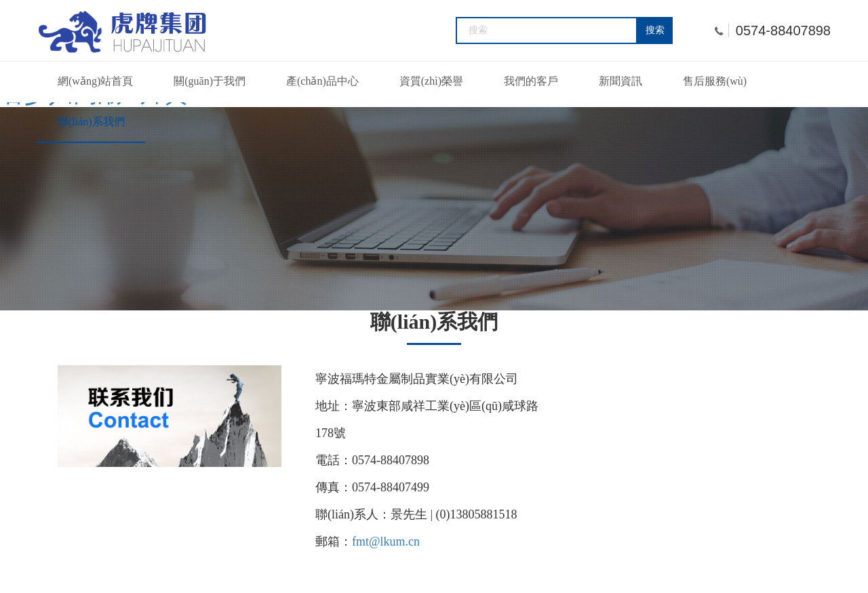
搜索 (655, 30)
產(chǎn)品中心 (322, 81)
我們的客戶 (531, 81)
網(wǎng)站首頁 (95, 81)
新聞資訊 (620, 81)
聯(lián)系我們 (91, 122)
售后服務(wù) (715, 81)
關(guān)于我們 (210, 81)
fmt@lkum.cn (386, 541)
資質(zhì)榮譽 (431, 81)
